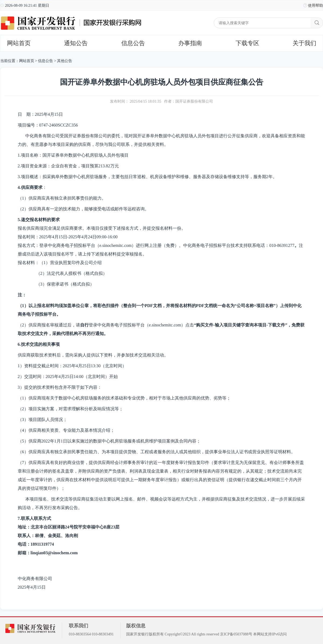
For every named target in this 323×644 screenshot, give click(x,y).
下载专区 (247, 43)
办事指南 (190, 43)
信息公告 (133, 43)
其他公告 (65, 61)
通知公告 (76, 43)
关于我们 (304, 43)
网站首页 (19, 43)
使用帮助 (315, 6)
